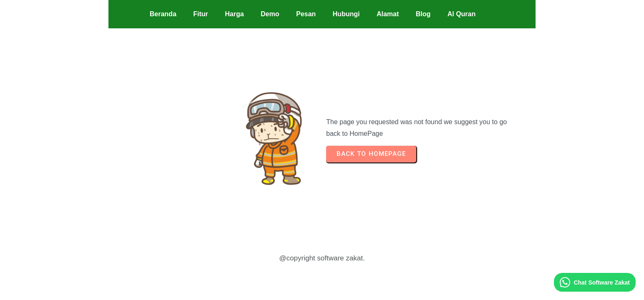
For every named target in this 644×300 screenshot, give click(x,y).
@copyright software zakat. (322, 258)
